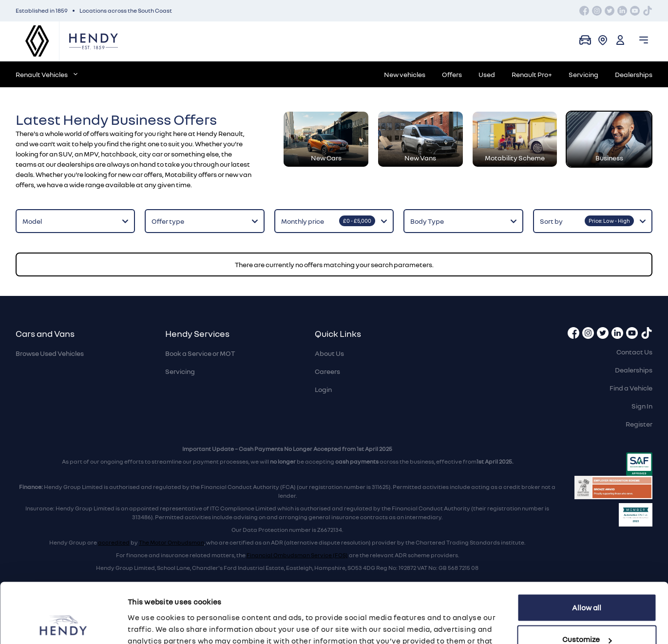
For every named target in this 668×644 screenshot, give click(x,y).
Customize (587, 585)
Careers (327, 371)
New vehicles (405, 74)
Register (639, 424)
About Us (329, 353)
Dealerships (634, 74)
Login (323, 389)
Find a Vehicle (631, 388)
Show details (150, 625)
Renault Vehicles (47, 74)
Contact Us (634, 352)
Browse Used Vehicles (50, 353)
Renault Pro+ (532, 74)
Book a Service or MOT (200, 353)
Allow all (587, 553)
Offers (452, 74)
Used (487, 74)
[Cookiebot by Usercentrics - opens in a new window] (63, 625)
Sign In (642, 406)
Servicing (583, 74)
